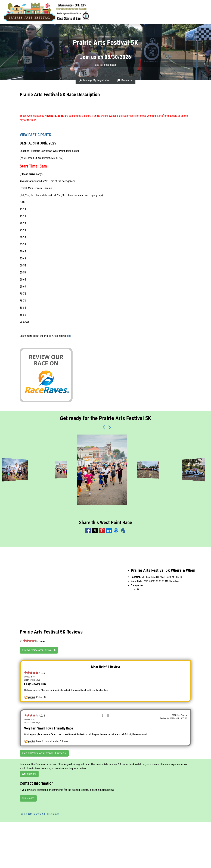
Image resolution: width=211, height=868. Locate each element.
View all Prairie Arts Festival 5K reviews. (44, 753)
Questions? (28, 798)
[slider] (30, 641)
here (69, 336)
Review (123, 80)
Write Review (29, 774)
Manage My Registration (95, 80)
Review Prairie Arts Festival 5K (39, 650)
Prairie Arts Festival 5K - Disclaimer (39, 814)
